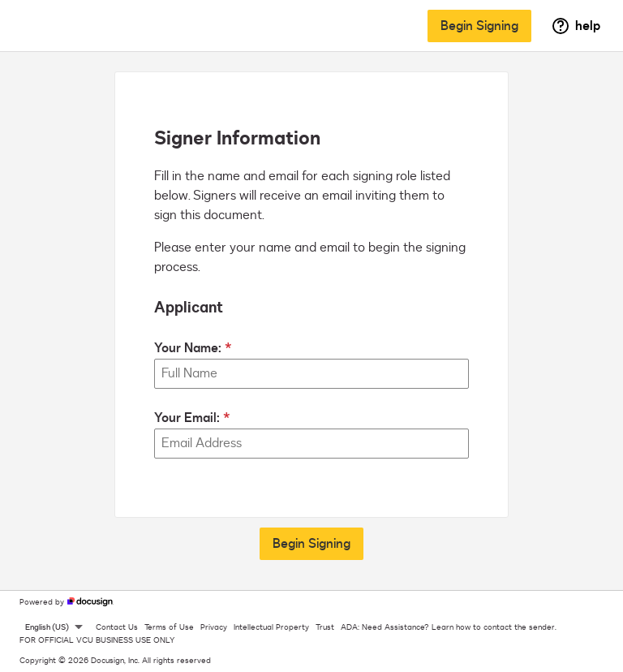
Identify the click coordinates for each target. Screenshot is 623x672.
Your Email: (187, 418)
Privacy (214, 627)
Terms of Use (169, 627)
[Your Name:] (311, 374)
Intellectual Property (271, 627)
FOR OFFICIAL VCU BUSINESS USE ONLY (97, 640)
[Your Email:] (311, 444)
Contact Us (117, 627)
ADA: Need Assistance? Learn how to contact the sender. (449, 627)
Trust (325, 627)
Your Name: (188, 348)
